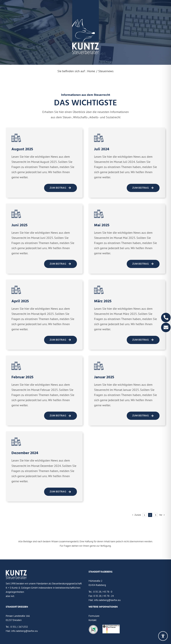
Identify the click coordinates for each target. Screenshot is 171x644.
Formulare (94, 616)
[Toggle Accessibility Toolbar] (163, 636)
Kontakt (92, 620)
